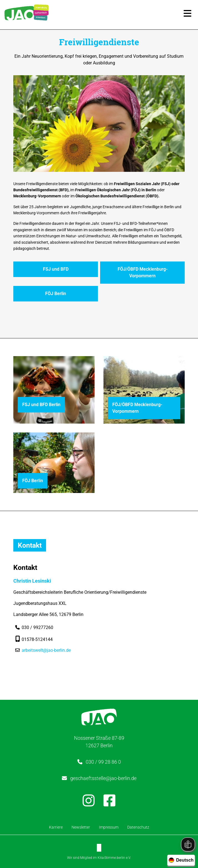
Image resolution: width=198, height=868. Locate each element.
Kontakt (30, 545)
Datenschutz (138, 827)
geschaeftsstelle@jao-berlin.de (103, 778)
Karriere (56, 827)
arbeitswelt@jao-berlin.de (46, 650)
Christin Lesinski (32, 581)
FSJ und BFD (56, 269)
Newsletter (81, 827)
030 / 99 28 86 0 (103, 762)
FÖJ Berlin (56, 294)
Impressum (109, 827)
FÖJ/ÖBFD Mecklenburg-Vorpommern (143, 272)
